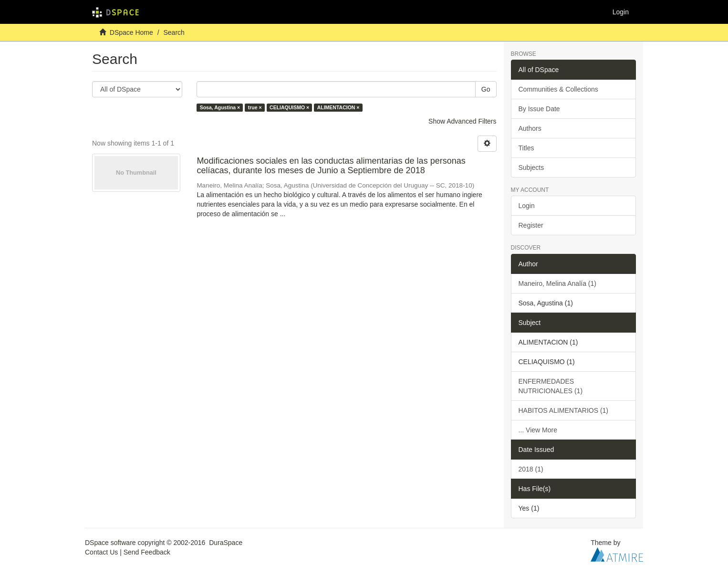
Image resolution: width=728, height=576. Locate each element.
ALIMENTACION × (338, 107)
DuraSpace (226, 543)
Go (486, 89)
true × (255, 107)
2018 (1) (531, 469)
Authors (530, 128)
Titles (526, 148)
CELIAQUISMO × (289, 107)
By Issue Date (539, 109)
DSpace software (110, 543)
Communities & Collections (558, 89)
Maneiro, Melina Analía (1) (557, 283)
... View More (538, 430)
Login (527, 206)
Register (531, 225)
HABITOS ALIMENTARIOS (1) (564, 410)
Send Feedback (147, 552)
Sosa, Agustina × (220, 107)
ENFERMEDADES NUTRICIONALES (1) (551, 386)
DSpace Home (131, 32)
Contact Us (101, 552)
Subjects (531, 168)
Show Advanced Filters (462, 121)
